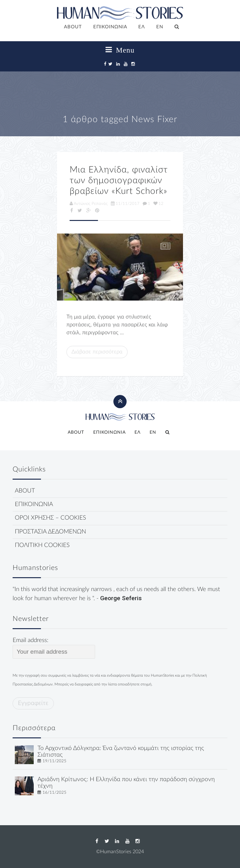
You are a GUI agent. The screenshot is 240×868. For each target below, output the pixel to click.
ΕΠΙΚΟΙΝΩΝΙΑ (110, 27)
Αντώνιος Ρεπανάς (89, 204)
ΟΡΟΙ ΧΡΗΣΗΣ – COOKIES (50, 518)
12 (158, 204)
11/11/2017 (125, 204)
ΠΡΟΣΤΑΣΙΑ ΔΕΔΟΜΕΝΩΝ (50, 532)
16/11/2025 (54, 792)
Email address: (54, 648)
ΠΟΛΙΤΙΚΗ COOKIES (42, 545)
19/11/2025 (54, 761)
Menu (120, 50)
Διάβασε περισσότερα (97, 352)
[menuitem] (142, 27)
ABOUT (73, 27)
